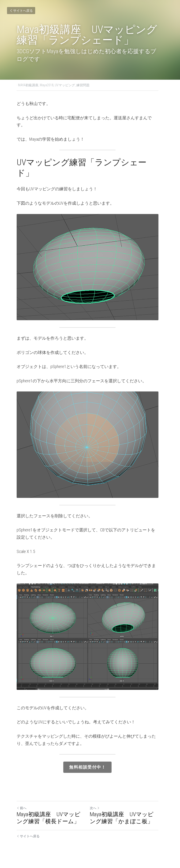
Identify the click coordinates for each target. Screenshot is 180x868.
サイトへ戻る (21, 11)
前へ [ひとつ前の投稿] (22, 811)
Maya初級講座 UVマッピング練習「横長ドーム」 (51, 821)
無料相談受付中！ (90, 771)
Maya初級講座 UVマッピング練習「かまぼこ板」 (127, 821)
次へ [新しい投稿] (97, 811)
